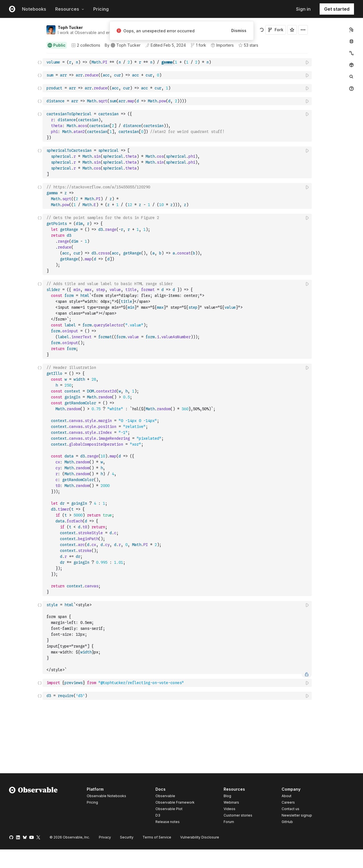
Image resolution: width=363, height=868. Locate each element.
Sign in (303, 9)
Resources (70, 9)
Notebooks (34, 9)
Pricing (101, 9)
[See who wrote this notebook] (123, 45)
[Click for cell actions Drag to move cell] (40, 62)
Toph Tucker (70, 27)
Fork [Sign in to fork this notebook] (276, 30)
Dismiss (239, 31)
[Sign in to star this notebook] (292, 30)
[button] (40, 56)
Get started (337, 9)
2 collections (86, 45)
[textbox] (178, 62)
